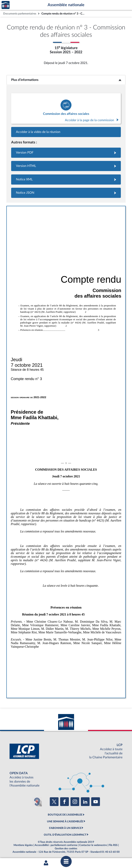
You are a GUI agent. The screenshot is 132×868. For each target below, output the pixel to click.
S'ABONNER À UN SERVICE (65, 828)
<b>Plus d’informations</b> (66, 80)
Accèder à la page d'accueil (6, 5)
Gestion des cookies (66, 849)
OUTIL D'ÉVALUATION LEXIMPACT (65, 835)
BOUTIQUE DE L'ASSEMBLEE (65, 815)
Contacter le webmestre (93, 845)
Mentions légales (23, 845)
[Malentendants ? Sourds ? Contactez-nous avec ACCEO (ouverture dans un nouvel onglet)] (37, 802)
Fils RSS (113, 845)
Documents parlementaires (20, 14)
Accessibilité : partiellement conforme (56, 845)
